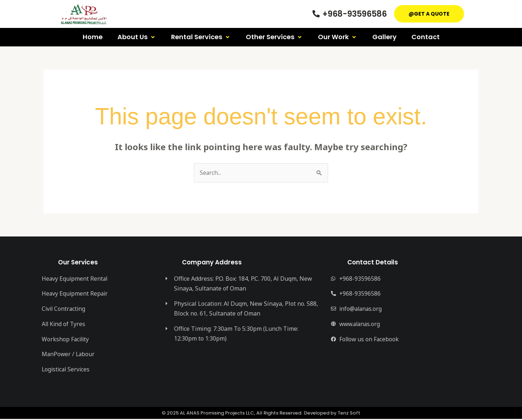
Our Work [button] (338, 37)
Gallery (384, 37)
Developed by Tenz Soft (332, 414)
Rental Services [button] (201, 37)
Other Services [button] (274, 37)
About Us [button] (137, 37)
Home (93, 37)
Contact (426, 37)
